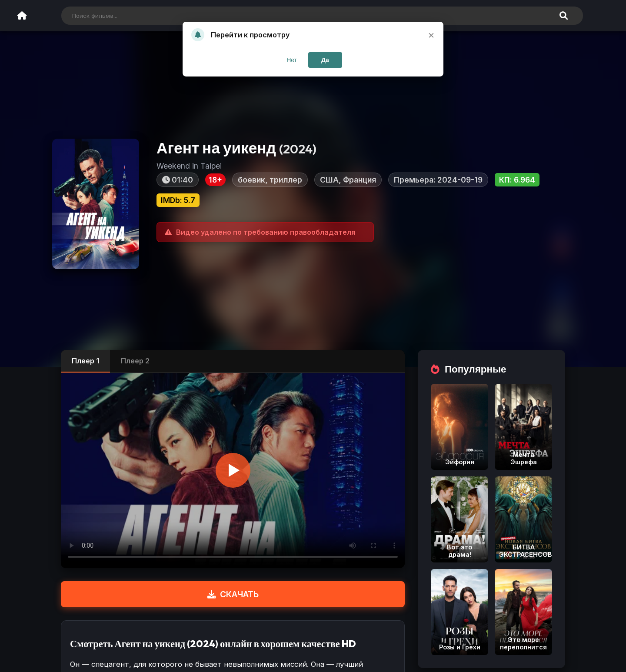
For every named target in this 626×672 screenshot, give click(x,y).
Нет (292, 60)
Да (325, 60)
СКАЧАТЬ (233, 594)
